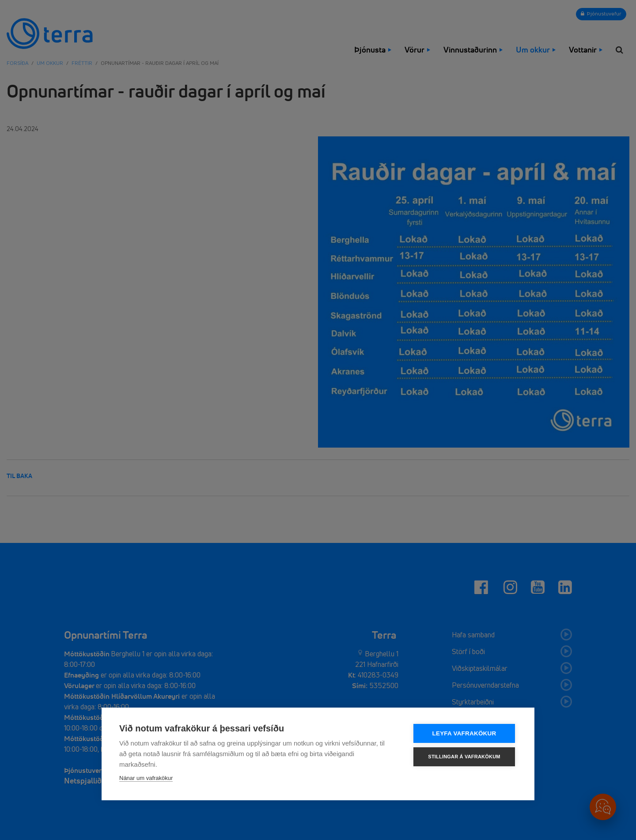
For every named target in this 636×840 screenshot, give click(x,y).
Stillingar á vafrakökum (464, 757)
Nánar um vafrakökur (146, 778)
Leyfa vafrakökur (464, 733)
